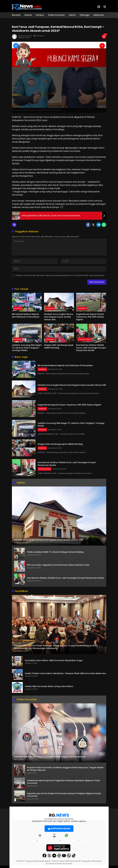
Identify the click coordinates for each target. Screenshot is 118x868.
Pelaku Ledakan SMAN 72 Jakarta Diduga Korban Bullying (55, 552)
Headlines (18, 308)
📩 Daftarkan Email (59, 828)
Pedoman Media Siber (49, 841)
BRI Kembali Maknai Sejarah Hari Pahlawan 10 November (26, 316)
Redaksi (32, 841)
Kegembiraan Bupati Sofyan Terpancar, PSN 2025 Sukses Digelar (90, 317)
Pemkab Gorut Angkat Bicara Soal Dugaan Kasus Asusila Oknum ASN (59, 317)
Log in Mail (84, 841)
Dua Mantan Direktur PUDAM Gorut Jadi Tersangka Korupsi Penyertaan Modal (91, 348)
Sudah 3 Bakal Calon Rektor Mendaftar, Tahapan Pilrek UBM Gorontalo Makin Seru (66, 673)
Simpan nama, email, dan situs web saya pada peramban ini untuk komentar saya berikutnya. (60, 275)
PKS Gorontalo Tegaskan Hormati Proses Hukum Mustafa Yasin (58, 565)
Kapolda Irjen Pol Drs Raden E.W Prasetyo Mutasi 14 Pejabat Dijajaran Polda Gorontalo (64, 795)
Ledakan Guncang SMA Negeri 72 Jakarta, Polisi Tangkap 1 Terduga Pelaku (27, 348)
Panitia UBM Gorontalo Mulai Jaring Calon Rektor (49, 686)
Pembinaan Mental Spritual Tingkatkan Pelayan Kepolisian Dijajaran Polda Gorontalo (63, 782)
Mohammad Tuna (25, 36)
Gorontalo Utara (84, 339)
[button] (99, 7)
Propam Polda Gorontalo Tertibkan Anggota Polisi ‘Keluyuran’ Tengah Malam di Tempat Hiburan (65, 769)
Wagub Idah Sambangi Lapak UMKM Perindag (59, 346)
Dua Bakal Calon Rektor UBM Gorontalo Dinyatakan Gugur (54, 660)
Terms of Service (69, 841)
